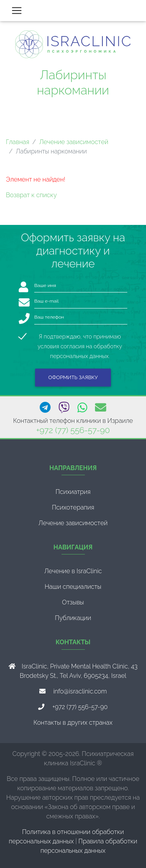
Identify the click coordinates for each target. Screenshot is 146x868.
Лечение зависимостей (74, 142)
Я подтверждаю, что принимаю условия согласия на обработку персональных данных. (80, 337)
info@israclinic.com (80, 691)
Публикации (73, 618)
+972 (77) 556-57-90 (73, 430)
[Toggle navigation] (17, 11)
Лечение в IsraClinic (73, 571)
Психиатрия (73, 492)
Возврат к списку (31, 195)
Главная (18, 142)
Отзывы (73, 602)
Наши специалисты (73, 587)
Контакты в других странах (73, 723)
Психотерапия (73, 507)
